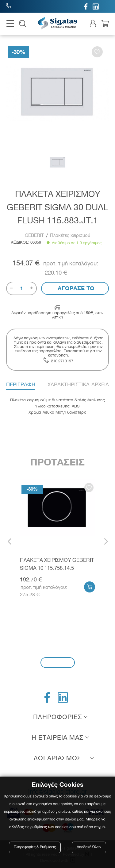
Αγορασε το (75, 288)
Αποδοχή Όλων (89, 847)
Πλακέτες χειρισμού (70, 235)
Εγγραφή (58, 662)
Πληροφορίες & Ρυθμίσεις (35, 847)
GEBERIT (35, 235)
